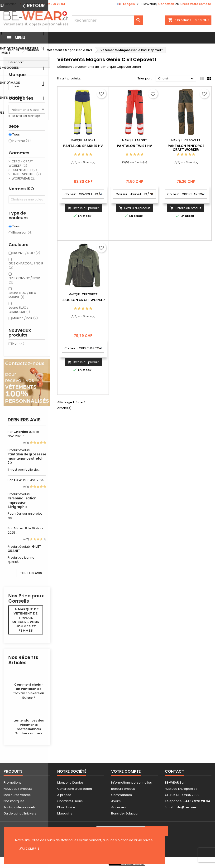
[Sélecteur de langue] (128, 4)
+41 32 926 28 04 (53, 4)
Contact (10, 4)
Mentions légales (70, 783)
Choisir (177, 79)
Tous (16, 135)
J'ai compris (29, 849)
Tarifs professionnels (20, 807)
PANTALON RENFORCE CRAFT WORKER (186, 148)
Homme (21, 141)
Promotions (12, 783)
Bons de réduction (125, 813)
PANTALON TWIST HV (134, 146)
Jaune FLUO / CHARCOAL (19, 310)
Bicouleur (22, 232)
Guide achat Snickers (20, 813)
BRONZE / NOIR (26, 253)
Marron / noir (25, 318)
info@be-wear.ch (189, 807)
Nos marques (14, 801)
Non (18, 344)
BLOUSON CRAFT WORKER (83, 300)
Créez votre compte (196, 4)
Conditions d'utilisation (75, 789)
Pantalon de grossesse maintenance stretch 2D (27, 459)
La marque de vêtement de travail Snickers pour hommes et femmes (26, 620)
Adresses (119, 807)
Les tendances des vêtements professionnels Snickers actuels (29, 727)
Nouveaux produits (18, 789)
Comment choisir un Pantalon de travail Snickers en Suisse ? (29, 691)
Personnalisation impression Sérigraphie (22, 503)
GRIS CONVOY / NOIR (24, 280)
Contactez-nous (70, 801)
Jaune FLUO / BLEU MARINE (22, 295)
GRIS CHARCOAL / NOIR (26, 266)
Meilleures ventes (17, 795)
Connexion (166, 4)
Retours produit (123, 789)
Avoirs (116, 801)
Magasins (65, 813)
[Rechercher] (108, 20)
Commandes (122, 795)
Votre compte (126, 771)
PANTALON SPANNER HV (83, 146)
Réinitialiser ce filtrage (26, 116)
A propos (64, 795)
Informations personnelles (131, 783)
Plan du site (66, 807)
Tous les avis (31, 573)
